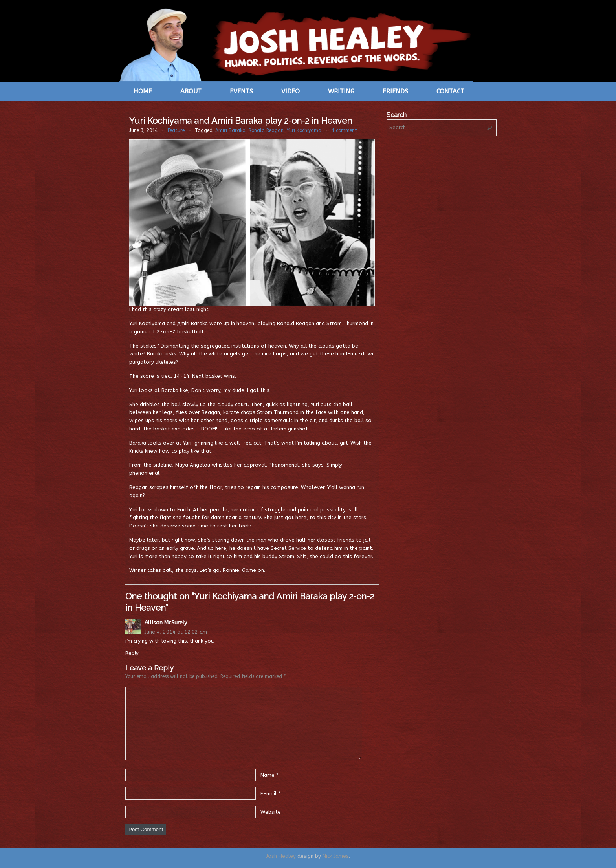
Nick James (336, 856)
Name (268, 775)
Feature (176, 130)
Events (241, 91)
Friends (395, 91)
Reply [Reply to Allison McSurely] (132, 653)
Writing (341, 91)
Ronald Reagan (266, 130)
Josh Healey (281, 856)
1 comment (344, 130)
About (191, 91)
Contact (450, 91)
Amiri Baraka (230, 130)
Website (271, 812)
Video (291, 91)
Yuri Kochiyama (304, 130)
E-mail (269, 793)
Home (143, 91)
